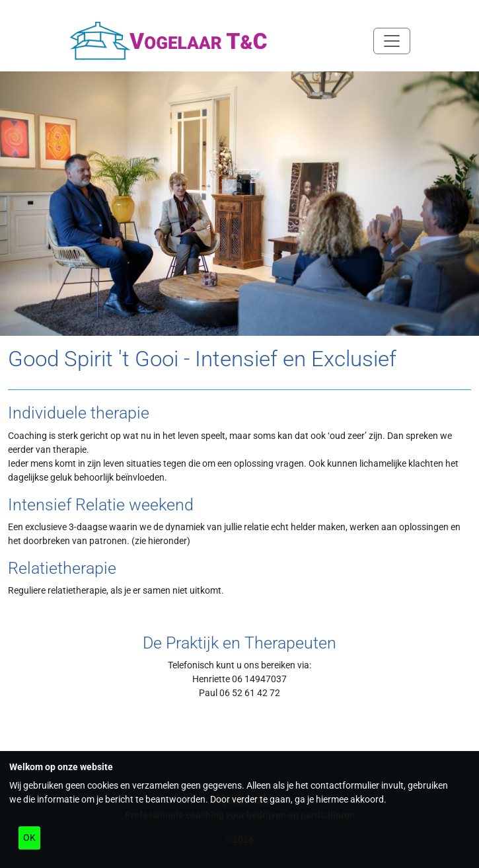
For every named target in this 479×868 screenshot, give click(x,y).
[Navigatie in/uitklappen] (392, 41)
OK (29, 838)
